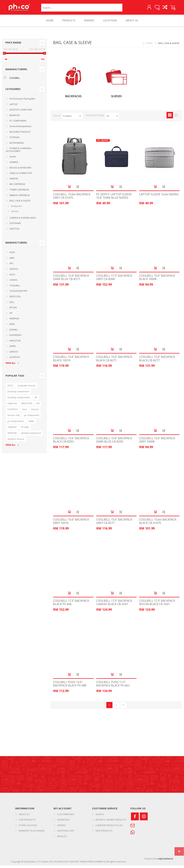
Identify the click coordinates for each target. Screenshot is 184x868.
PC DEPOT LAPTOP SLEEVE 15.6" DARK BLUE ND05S (114, 198)
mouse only (14, 418)
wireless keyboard (31, 435)
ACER (12, 255)
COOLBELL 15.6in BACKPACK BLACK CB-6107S (158, 524)
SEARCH (100, 817)
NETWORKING (17, 145)
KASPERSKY (16, 337)
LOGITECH (15, 359)
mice (25, 412)
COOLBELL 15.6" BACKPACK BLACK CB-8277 (157, 361)
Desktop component (18, 394)
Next (123, 707)
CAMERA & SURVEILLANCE (23, 220)
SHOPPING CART (169, 9)
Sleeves (116, 99)
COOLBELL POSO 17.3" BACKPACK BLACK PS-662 (113, 686)
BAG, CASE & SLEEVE (20, 203)
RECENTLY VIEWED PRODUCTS (111, 822)
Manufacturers (16, 72)
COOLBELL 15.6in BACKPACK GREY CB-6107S (72, 198)
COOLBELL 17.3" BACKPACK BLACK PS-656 (71, 605)
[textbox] (82, 9)
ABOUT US (24, 817)
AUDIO (13, 159)
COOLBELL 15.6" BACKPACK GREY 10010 (71, 524)
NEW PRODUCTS (104, 833)
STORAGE (14, 140)
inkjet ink (12, 406)
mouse (35, 412)
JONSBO (14, 332)
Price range (13, 45)
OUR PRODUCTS (27, 822)
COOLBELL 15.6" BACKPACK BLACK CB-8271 (114, 361)
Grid (170, 118)
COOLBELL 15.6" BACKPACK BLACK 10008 (157, 280)
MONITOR (14, 118)
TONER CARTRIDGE (19, 192)
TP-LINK (25, 429)
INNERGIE (14, 321)
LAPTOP (14, 107)
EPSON (13, 310)
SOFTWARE (15, 226)
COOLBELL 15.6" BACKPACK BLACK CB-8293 (71, 442)
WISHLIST (62, 839)
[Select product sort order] (72, 118)
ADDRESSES (63, 822)
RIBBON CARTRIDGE (20, 198)
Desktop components (19, 400)
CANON (13, 282)
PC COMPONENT (18, 123)
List (176, 118)
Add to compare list (77, 189)
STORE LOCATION (28, 828)
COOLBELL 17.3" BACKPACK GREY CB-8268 (114, 280)
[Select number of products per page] (112, 118)
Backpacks (73, 99)
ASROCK (14, 271)
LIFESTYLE (14, 231)
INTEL (12, 326)
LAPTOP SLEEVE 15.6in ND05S (159, 197)
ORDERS (61, 828)
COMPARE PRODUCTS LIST (109, 828)
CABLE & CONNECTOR (21, 175)
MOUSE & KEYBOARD (20, 170)
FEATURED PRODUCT (20, 134)
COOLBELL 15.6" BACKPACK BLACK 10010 (71, 361)
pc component (32, 418)
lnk (38, 406)
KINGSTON (15, 343)
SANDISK (12, 429)
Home (149, 46)
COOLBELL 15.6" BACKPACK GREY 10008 (157, 442)
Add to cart (69, 189)
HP (11, 315)
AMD (12, 260)
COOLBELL (14, 80)
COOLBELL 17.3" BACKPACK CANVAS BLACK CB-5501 (114, 605)
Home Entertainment (20, 129)
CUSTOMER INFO (66, 817)
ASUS (12, 277)
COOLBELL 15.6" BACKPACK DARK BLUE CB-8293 (114, 442)
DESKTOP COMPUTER (21, 112)
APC (12, 266)
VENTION (12, 435)
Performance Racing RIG (22, 101)
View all (10, 366)
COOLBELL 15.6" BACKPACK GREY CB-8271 (114, 524)
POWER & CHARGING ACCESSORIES (19, 152)
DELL (12, 304)
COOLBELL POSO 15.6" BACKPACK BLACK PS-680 (70, 686)
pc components (16, 424)
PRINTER (14, 181)
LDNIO (13, 348)
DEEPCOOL (15, 299)
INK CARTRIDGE (17, 186)
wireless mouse (16, 441)
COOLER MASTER (18, 293)
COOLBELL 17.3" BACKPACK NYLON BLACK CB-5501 (157, 605)
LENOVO (14, 354)
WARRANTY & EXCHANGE (32, 833)
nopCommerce (165, 861)
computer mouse (26, 388)
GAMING (14, 164)
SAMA (31, 424)
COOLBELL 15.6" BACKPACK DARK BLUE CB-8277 (71, 280)
